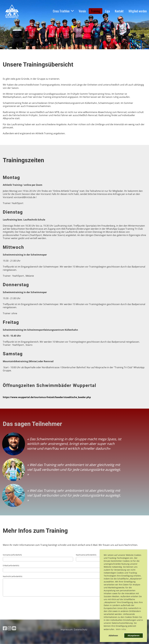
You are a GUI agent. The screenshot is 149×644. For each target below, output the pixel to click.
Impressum (67, 630)
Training (96, 11)
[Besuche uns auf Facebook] (5, 628)
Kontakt (119, 11)
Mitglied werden (138, 11)
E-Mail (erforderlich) (11, 565)
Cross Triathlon (63, 11)
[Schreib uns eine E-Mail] (14, 628)
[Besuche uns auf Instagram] (9, 628)
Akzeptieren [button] (134, 635)
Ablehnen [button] (113, 635)
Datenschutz (81, 630)
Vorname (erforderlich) (12, 555)
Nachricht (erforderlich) (13, 576)
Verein (82, 11)
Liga (107, 11)
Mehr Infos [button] (121, 629)
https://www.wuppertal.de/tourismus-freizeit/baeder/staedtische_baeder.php (47, 397)
